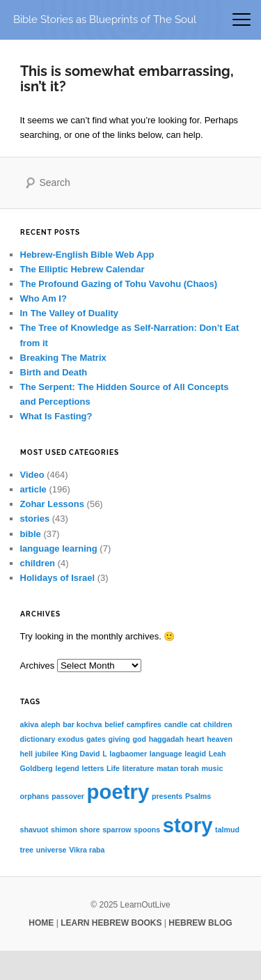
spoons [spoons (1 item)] (147, 830)
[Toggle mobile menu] (241, 20)
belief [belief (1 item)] (114, 724)
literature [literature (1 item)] (139, 768)
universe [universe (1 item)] (52, 850)
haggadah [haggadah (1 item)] (166, 739)
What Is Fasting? (56, 416)
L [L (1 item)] (105, 754)
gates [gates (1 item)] (96, 739)
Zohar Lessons (52, 504)
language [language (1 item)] (166, 754)
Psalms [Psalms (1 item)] (198, 796)
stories (35, 519)
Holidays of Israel (58, 578)
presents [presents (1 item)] (167, 796)
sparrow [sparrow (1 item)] (117, 830)
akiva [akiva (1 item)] (30, 724)
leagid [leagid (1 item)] (195, 754)
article (33, 489)
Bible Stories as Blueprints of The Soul (105, 19)
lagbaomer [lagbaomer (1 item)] (128, 754)
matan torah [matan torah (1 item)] (178, 768)
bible (31, 534)
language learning (59, 549)
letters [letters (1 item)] (93, 768)
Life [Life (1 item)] (113, 768)
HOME (41, 923)
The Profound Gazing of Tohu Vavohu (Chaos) (119, 284)
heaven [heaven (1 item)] (220, 739)
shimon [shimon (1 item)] (64, 830)
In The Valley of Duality (70, 313)
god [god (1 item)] (139, 739)
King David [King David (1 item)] (81, 754)
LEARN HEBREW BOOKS (111, 923)
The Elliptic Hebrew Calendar (82, 269)
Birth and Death (54, 372)
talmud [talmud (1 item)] (227, 830)
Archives (38, 666)
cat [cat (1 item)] (195, 724)
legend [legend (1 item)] (68, 768)
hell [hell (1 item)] (26, 754)
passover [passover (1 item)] (68, 796)
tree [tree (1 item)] (27, 850)
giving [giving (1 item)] (119, 739)
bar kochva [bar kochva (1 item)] (82, 724)
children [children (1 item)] (217, 724)
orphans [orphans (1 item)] (35, 796)
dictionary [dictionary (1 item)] (38, 739)
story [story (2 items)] (188, 825)
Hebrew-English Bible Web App (87, 255)
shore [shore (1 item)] (90, 830)
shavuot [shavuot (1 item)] (34, 830)
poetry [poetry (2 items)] (118, 792)
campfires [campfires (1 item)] (144, 724)
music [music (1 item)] (213, 768)
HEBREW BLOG (200, 923)
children (38, 563)
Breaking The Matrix (63, 358)
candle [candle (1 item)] (176, 724)
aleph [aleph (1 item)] (51, 724)
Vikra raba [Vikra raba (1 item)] (87, 850)
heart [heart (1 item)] (196, 739)
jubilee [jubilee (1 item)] (47, 754)
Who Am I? (43, 298)
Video (32, 475)
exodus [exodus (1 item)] (71, 739)
